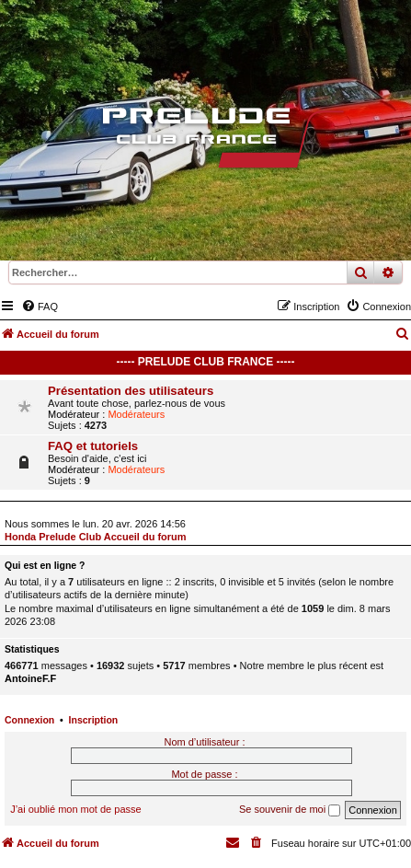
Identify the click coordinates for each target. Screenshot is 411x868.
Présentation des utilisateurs (131, 391)
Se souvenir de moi (290, 810)
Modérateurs (136, 414)
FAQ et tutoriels (93, 446)
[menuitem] (40, 307)
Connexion (29, 720)
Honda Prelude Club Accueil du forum (96, 537)
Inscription (94, 720)
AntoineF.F (30, 678)
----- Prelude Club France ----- (206, 362)
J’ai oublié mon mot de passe (75, 809)
